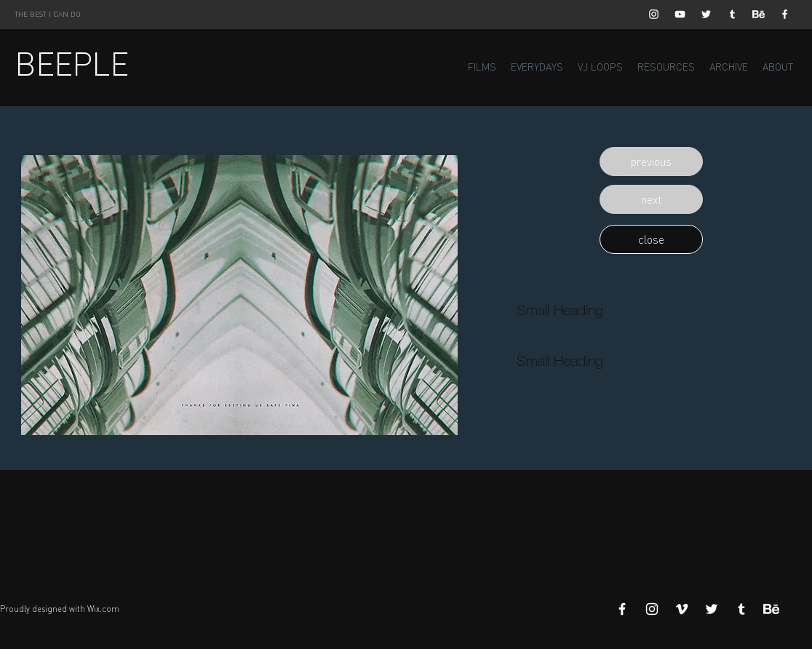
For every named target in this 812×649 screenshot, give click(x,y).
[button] (651, 162)
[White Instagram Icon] (654, 14)
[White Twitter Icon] (706, 14)
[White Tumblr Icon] (732, 14)
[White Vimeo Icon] (682, 609)
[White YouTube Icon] (680, 14)
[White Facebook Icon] (785, 14)
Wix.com (103, 609)
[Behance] (759, 14)
